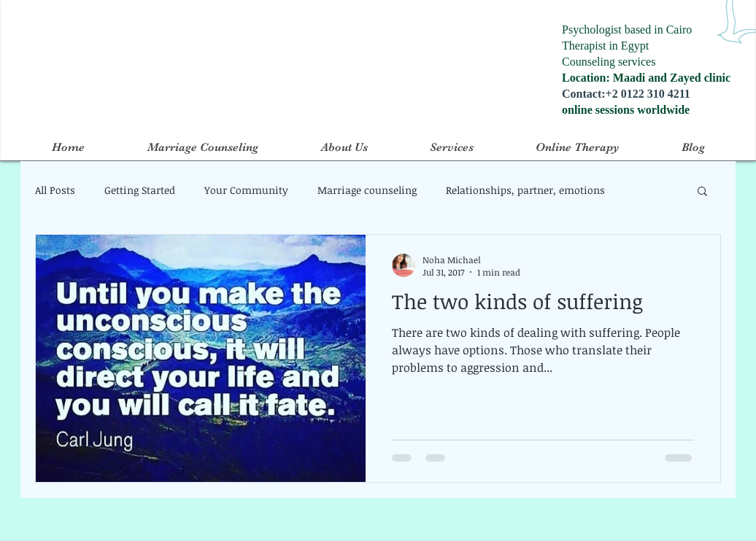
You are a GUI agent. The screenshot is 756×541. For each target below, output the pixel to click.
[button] (702, 192)
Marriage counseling (367, 190)
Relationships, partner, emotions (525, 190)
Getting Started (140, 190)
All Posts (55, 190)
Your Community (246, 190)
